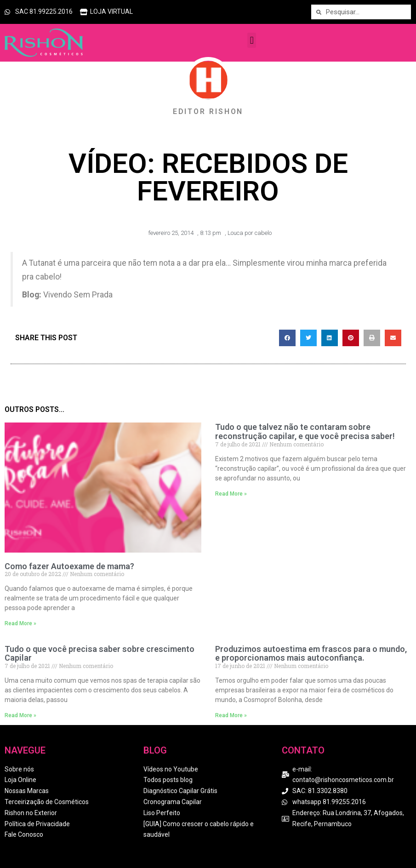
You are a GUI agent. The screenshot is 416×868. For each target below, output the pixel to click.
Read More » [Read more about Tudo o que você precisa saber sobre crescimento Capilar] (20, 715)
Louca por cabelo (250, 233)
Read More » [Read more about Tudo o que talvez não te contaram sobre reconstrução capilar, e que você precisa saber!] (231, 494)
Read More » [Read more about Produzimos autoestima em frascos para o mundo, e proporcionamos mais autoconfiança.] (231, 715)
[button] (252, 40)
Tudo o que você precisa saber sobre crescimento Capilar (100, 654)
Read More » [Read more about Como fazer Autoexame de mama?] (20, 623)
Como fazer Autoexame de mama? (69, 566)
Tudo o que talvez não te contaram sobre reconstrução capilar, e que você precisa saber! (305, 431)
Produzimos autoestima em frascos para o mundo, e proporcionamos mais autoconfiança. (311, 654)
